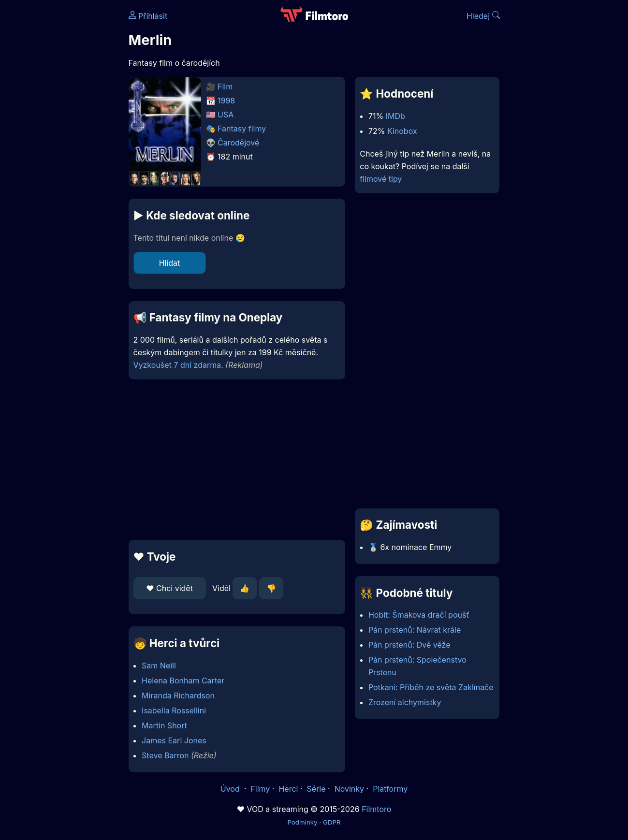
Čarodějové (238, 143)
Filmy (260, 789)
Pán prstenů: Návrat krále (415, 630)
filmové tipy (381, 179)
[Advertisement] (237, 460)
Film (225, 87)
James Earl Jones (174, 740)
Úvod (231, 789)
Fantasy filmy (242, 129)
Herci (288, 789)
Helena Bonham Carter (183, 681)
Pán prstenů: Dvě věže (409, 645)
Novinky (349, 789)
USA (226, 115)
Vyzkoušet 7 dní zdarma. (178, 365)
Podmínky (302, 822)
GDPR (332, 822)
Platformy (390, 789)
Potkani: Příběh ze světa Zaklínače (431, 687)
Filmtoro (376, 809)
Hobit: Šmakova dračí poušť (419, 615)
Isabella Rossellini (174, 710)
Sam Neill (159, 666)
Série (316, 789)
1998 (226, 101)
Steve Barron (165, 755)
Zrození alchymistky (405, 702)
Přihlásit (148, 16)
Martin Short (164, 725)
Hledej (483, 16)
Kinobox (402, 131)
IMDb (395, 116)
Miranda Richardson (178, 695)
